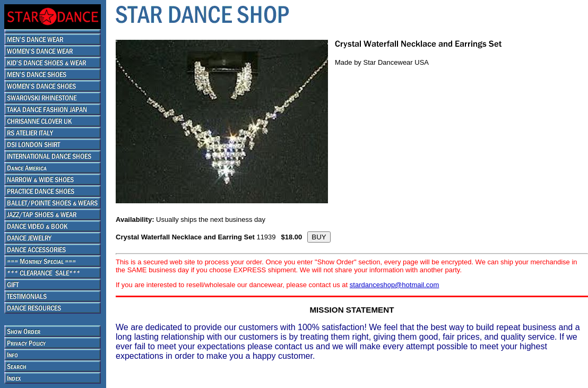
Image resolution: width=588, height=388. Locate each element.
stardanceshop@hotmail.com (395, 285)
